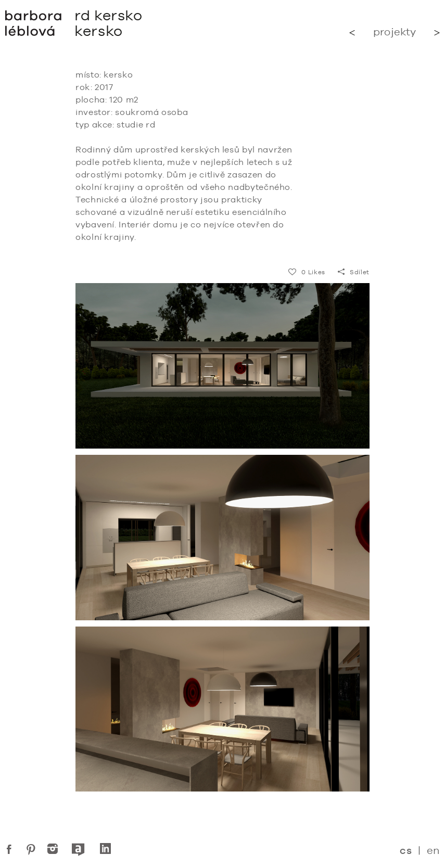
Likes (307, 272)
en (433, 850)
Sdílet (354, 272)
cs (406, 850)
